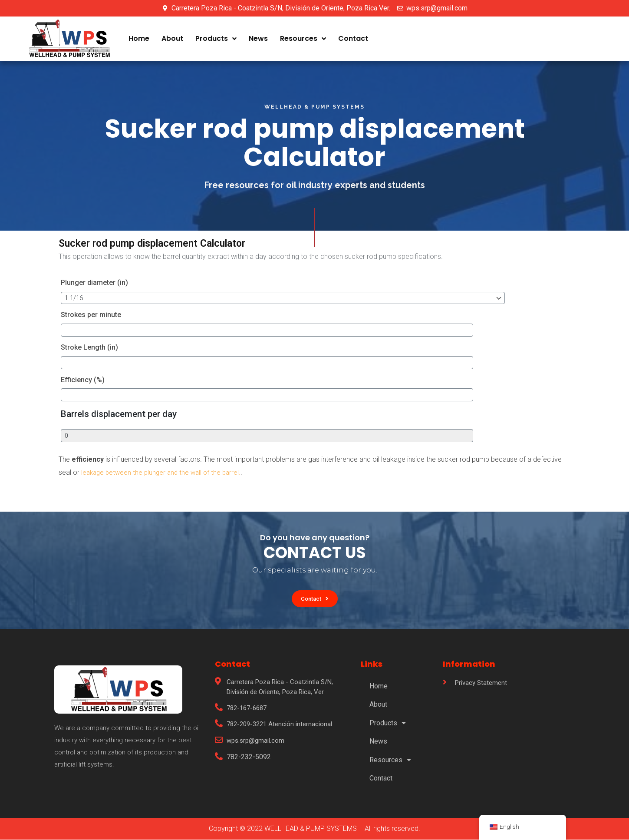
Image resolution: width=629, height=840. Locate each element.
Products (216, 39)
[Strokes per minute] (124, 330)
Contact (353, 38)
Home (139, 38)
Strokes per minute (91, 315)
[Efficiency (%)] (124, 395)
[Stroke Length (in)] (124, 363)
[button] (314, 599)
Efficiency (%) (83, 380)
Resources (303, 39)
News (258, 38)
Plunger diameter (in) (94, 283)
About (172, 38)
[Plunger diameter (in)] (188, 298)
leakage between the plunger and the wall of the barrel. (163, 472)
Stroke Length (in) (89, 347)
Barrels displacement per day (119, 414)
